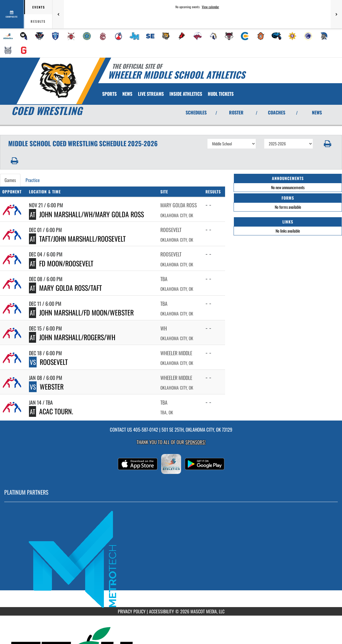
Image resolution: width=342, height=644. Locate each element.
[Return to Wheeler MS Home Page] (58, 80)
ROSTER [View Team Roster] (236, 112)
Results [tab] (38, 21)
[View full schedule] (12, 14)
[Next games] (336, 14)
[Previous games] (58, 14)
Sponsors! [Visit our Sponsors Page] (195, 442)
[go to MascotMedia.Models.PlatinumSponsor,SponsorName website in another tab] (171, 559)
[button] (328, 144)
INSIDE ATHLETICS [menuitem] (186, 94)
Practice (33, 180)
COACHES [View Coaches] (277, 112)
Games (10, 180)
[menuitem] (8, 36)
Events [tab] (39, 7)
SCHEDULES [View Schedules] (196, 112)
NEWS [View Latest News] (317, 112)
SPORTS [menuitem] (109, 94)
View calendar (210, 7)
